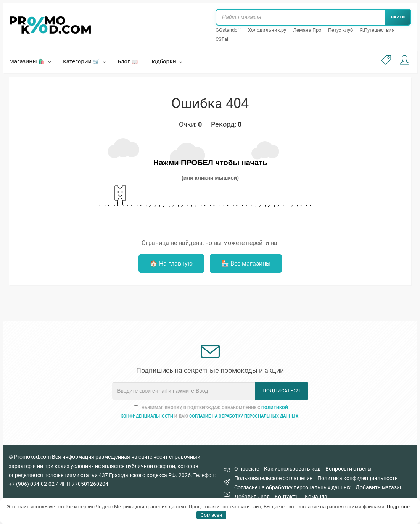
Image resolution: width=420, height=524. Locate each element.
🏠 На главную (171, 264)
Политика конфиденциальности (358, 478)
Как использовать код (292, 469)
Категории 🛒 (84, 61)
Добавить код (252, 497)
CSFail (222, 39)
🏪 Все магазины (246, 264)
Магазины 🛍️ (30, 61)
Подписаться (281, 391)
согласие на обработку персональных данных (244, 416)
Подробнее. (400, 507)
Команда (316, 497)
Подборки (166, 61)
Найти (398, 17)
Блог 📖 (128, 61)
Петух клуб (340, 30)
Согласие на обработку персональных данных (292, 487)
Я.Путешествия (377, 30)
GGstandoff (228, 30)
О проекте (247, 469)
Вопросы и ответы (348, 469)
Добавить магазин (379, 487)
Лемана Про (307, 30)
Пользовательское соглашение (273, 478)
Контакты (287, 497)
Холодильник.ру (267, 30)
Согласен (211, 515)
